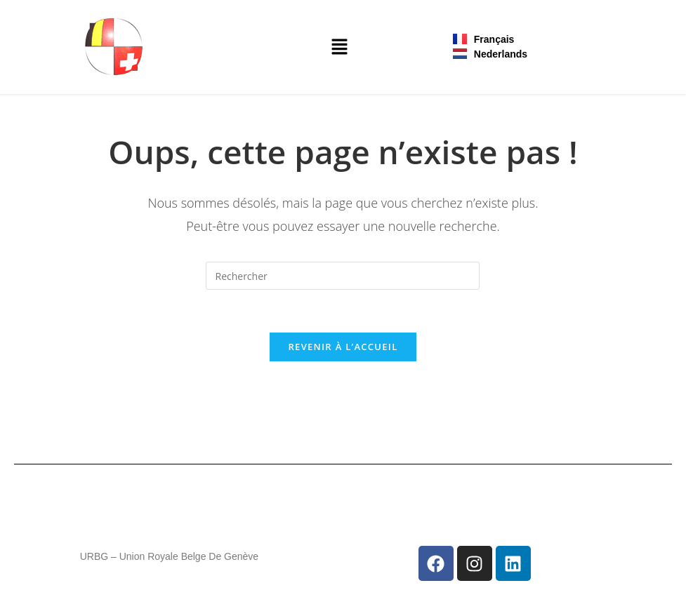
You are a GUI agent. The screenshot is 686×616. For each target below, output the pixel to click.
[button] (339, 47)
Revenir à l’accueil (343, 347)
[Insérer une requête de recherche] (343, 276)
